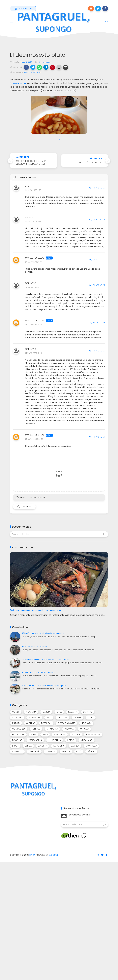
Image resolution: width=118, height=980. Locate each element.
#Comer (37, 72)
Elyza (32, 855)
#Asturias (28, 72)
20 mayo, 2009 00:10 (34, 262)
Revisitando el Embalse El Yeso (39, 673)
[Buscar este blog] (59, 534)
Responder (97, 188)
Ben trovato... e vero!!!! (34, 646)
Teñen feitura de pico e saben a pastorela (45, 659)
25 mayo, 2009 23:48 (34, 439)
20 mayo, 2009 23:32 (34, 325)
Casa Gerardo (18, 83)
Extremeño (31, 283)
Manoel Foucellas (35, 258)
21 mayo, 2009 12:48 (33, 353)
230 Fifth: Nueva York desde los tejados (43, 633)
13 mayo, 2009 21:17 (33, 190)
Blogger (53, 855)
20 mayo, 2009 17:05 (34, 287)
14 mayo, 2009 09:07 (34, 222)
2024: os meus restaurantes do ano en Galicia (35, 610)
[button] (26, 67)
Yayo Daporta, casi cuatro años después (44, 686)
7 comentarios (45, 62)
